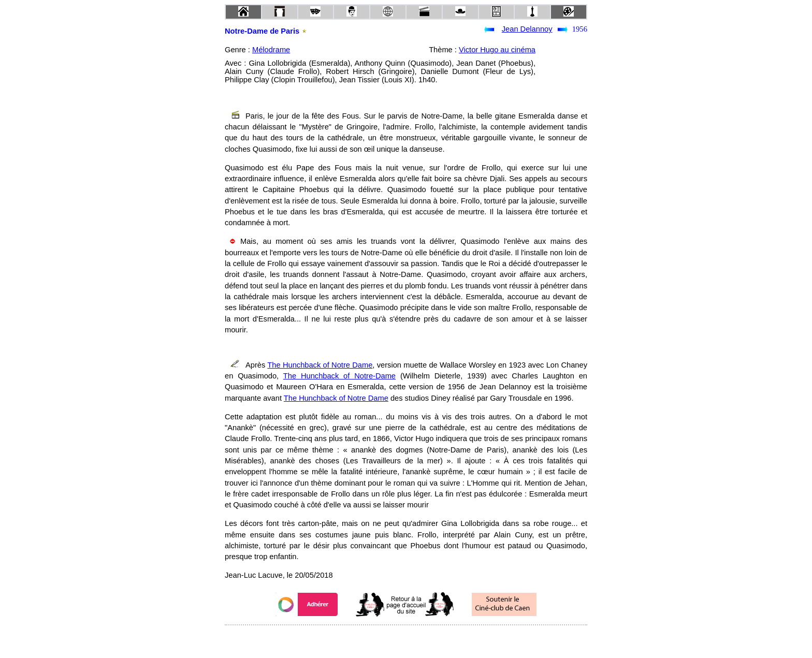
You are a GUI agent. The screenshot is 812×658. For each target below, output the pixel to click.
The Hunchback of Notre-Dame (339, 376)
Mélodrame (271, 50)
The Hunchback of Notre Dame (320, 365)
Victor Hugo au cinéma (497, 50)
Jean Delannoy (527, 29)
